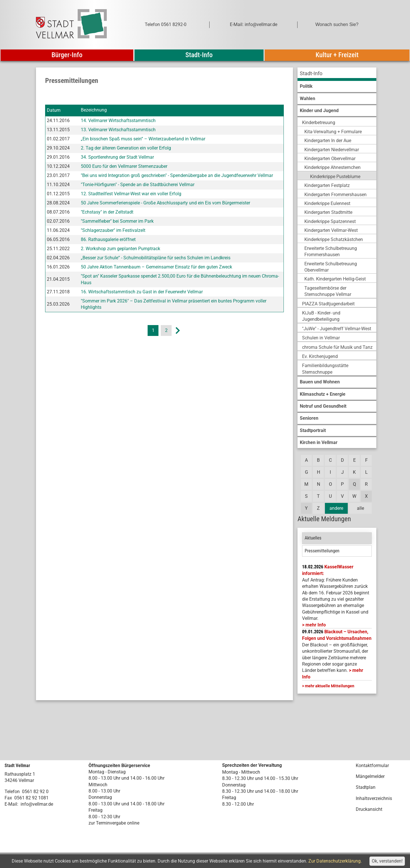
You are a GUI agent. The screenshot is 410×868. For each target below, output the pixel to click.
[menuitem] (337, 74)
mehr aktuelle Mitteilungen (330, 686)
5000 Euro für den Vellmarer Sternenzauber (124, 166)
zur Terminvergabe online (114, 823)
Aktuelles (313, 538)
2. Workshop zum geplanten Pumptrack (120, 249)
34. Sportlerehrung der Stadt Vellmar (117, 157)
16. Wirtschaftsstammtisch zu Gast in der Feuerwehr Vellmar (142, 292)
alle (360, 508)
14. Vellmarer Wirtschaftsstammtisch (118, 121)
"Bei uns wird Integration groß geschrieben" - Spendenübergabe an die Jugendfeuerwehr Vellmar (177, 175)
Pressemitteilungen (322, 551)
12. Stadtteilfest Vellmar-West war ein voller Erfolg (131, 194)
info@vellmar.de (37, 804)
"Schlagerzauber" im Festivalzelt (113, 230)
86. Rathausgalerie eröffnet (108, 239)
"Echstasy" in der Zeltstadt (107, 212)
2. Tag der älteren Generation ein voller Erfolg (126, 148)
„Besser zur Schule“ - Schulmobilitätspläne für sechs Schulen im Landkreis (156, 258)
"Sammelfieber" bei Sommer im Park (117, 221)
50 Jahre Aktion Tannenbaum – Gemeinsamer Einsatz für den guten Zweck (156, 267)
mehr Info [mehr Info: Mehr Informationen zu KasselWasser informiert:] (316, 625)
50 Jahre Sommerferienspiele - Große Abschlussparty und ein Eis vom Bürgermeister (165, 203)
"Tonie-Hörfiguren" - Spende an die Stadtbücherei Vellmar (138, 185)
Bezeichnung (94, 110)
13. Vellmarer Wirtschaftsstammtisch (118, 130)
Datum (54, 110)
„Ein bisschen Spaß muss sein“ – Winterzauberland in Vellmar (143, 139)
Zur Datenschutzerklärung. (335, 861)
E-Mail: (11, 804)
